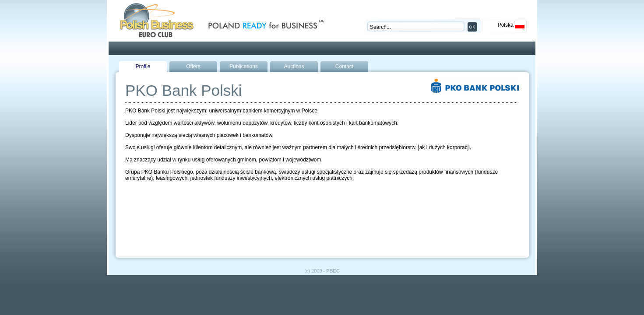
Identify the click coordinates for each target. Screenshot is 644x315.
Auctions (294, 66)
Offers (193, 66)
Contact (344, 66)
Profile (143, 66)
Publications (244, 66)
